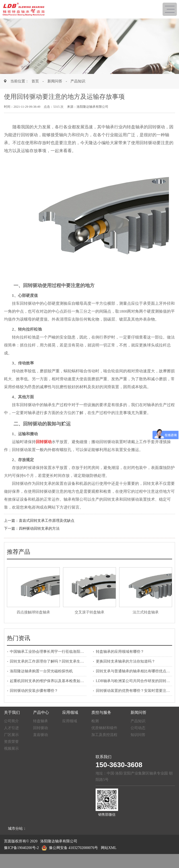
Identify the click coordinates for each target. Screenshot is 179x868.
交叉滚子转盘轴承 (89, 612)
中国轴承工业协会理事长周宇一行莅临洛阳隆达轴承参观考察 (60, 652)
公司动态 (138, 728)
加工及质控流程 (104, 735)
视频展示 (11, 749)
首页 (35, 81)
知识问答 (138, 735)
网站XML (109, 848)
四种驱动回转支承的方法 (39, 529)
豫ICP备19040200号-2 (21, 848)
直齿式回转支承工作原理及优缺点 (47, 521)
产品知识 (78, 81)
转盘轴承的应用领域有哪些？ (120, 652)
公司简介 (11, 721)
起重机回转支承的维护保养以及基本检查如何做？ (51, 681)
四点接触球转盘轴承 (33, 612)
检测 (95, 721)
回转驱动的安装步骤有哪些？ (34, 691)
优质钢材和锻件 (104, 728)
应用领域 (70, 721)
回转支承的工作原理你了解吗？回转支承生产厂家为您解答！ (60, 661)
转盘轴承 (41, 721)
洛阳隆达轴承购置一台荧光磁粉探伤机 (41, 671)
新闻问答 (55, 81)
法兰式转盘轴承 (146, 612)
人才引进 (11, 728)
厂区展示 (11, 735)
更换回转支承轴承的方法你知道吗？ (126, 661)
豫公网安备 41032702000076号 (70, 848)
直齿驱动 (41, 735)
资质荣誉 (11, 742)
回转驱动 (41, 728)
